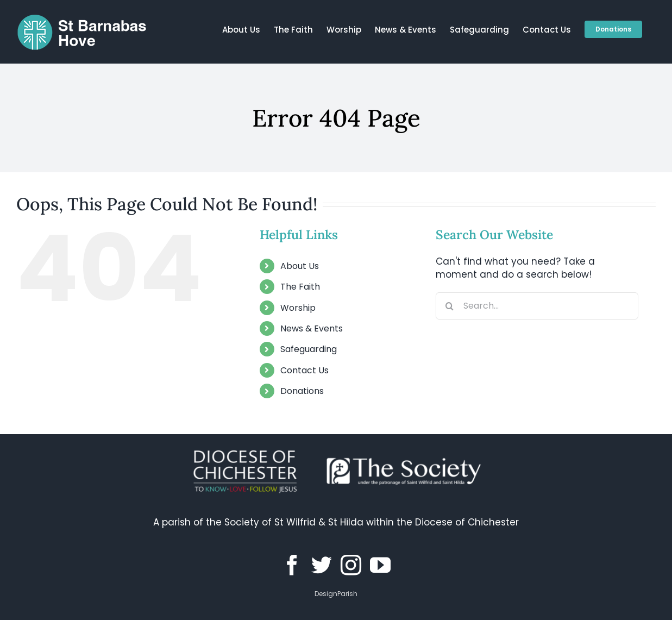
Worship (298, 308)
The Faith (300, 287)
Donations (302, 391)
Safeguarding (309, 349)
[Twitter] (322, 565)
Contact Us (304, 370)
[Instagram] (351, 565)
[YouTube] (380, 565)
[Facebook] (292, 565)
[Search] (449, 306)
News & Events (312, 328)
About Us (300, 266)
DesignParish (336, 594)
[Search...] (537, 306)
